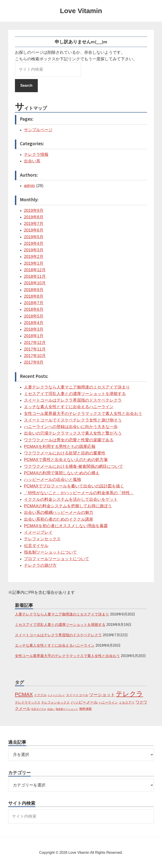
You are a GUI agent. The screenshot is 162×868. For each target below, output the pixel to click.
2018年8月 (34, 296)
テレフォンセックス (42, 539)
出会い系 (32, 161)
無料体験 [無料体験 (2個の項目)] (86, 709)
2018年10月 (35, 283)
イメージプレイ (38, 532)
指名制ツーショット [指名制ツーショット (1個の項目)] (67, 709)
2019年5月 (34, 237)
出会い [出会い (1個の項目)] (51, 709)
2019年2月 (34, 257)
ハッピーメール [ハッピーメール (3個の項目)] (84, 702)
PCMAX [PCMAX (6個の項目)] (24, 694)
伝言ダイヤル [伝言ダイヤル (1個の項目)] (39, 709)
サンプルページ (38, 130)
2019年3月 (34, 250)
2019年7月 (34, 224)
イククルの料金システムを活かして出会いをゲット (71, 499)
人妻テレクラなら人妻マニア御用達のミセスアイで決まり (77, 387)
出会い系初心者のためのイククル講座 (59, 519)
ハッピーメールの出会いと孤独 (52, 480)
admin (30, 186)
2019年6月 (34, 230)
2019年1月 (34, 263)
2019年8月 (34, 217)
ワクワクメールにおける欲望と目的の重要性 (65, 453)
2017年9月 (34, 362)
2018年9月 (34, 290)
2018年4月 (34, 323)
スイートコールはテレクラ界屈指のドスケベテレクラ (73, 400)
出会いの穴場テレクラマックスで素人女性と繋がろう (73, 433)
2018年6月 (34, 309)
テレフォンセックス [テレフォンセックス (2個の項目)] (55, 702)
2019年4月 (34, 243)
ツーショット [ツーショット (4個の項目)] (102, 695)
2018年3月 (34, 329)
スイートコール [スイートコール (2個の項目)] (77, 695)
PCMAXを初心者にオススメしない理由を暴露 (66, 526)
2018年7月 (34, 303)
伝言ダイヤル (36, 546)
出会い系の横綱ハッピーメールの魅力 (59, 512)
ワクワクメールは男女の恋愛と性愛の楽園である (69, 440)
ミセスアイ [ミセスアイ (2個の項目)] (127, 702)
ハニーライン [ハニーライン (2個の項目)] (108, 702)
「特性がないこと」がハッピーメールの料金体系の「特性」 (79, 493)
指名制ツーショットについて (50, 552)
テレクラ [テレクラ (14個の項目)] (129, 694)
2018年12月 (35, 270)
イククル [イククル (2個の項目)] (40, 695)
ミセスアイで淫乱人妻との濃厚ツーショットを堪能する (75, 394)
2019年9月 (34, 211)
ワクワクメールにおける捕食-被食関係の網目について (74, 466)
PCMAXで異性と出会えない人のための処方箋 (66, 460)
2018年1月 (34, 336)
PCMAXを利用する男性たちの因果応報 (60, 447)
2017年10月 (35, 356)
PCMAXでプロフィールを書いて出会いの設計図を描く (74, 486)
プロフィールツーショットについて (57, 559)
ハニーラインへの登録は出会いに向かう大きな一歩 (71, 427)
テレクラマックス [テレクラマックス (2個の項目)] (28, 702)
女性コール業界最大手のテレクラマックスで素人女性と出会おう (83, 414)
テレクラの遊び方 (40, 565)
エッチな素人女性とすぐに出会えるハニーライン (69, 407)
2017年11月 (35, 349)
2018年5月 (34, 316)
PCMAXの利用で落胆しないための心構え (62, 473)
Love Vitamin (81, 11)
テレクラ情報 (36, 154)
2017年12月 (35, 343)
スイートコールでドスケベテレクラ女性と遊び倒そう (73, 420)
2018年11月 (35, 276)
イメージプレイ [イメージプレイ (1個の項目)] (56, 695)
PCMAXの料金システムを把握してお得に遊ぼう (68, 506)
